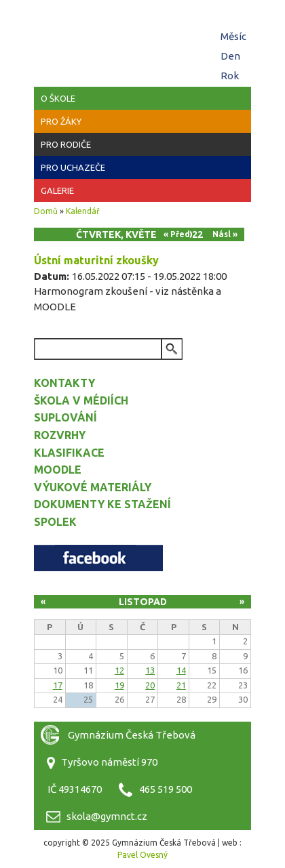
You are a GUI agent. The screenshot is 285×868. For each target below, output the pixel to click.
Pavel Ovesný (142, 855)
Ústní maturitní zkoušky (96, 260)
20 (150, 685)
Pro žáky (61, 121)
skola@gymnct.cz (107, 816)
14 (181, 670)
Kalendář (83, 211)
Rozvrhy (60, 435)
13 (150, 670)
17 (58, 685)
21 (181, 685)
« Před (177, 234)
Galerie (57, 190)
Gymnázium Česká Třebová (142, 41)
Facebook (98, 558)
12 (119, 670)
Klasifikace (69, 453)
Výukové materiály (93, 487)
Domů (46, 211)
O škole (58, 98)
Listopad (143, 602)
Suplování (65, 417)
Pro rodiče (66, 144)
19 (119, 685)
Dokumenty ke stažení (102, 504)
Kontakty (64, 383)
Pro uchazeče (73, 167)
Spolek (55, 522)
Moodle (58, 470)
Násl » (225, 234)
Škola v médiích (81, 400)
